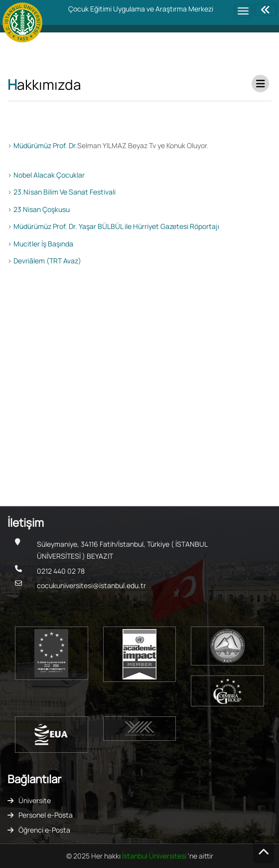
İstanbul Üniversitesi (155, 856)
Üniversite (35, 800)
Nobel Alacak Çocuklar (49, 175)
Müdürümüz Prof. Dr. (45, 145)
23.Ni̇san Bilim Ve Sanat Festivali (65, 192)
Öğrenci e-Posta (44, 830)
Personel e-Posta (46, 815)
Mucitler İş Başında (43, 244)
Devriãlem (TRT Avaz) (47, 261)
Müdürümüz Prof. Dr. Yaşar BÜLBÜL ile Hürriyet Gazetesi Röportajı (116, 226)
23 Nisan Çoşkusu (42, 209)
